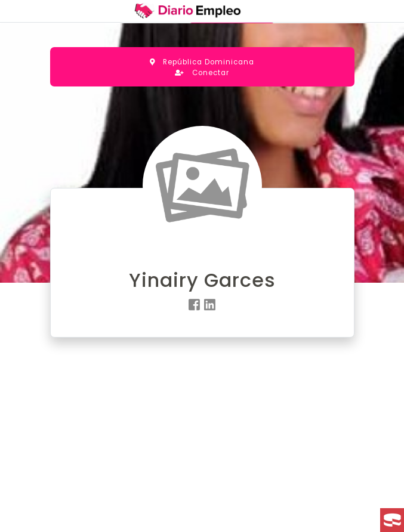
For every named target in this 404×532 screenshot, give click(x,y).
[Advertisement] (202, 445)
